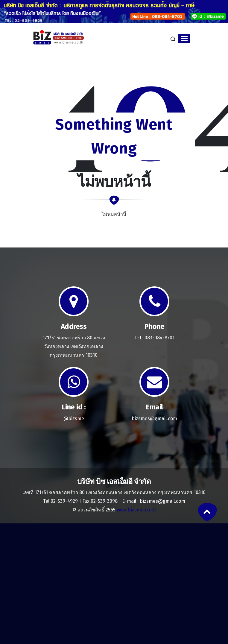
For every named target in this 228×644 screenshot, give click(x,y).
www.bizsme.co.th (136, 510)
